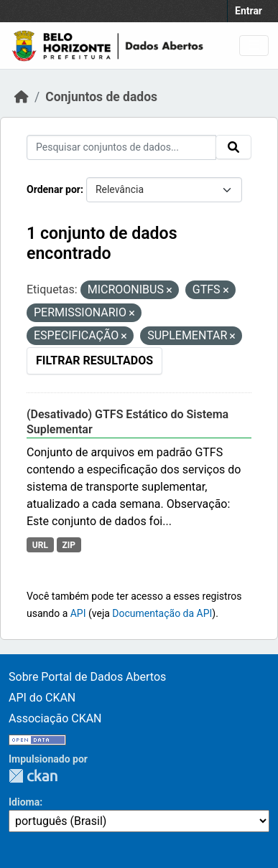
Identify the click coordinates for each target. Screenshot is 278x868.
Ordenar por (54, 189)
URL (40, 545)
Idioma (24, 802)
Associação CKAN (55, 718)
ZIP (69, 545)
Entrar (249, 11)
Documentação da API (162, 613)
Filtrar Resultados (94, 360)
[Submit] (233, 147)
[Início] (22, 97)
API (78, 613)
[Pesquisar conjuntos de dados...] (121, 147)
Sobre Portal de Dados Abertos (87, 677)
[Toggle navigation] (254, 46)
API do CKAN (42, 698)
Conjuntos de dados (101, 97)
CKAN (33, 776)
